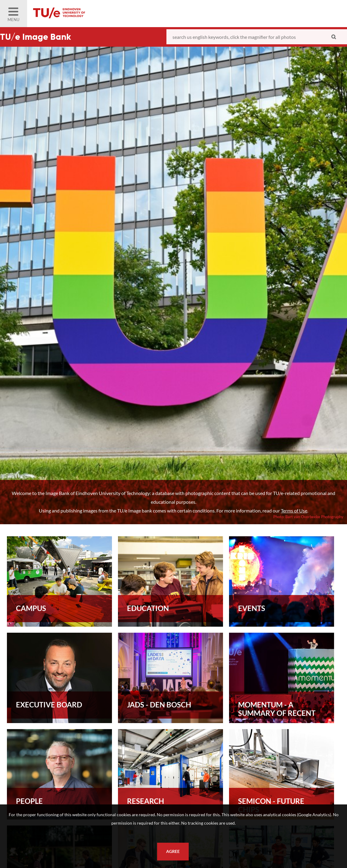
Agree (173, 851)
